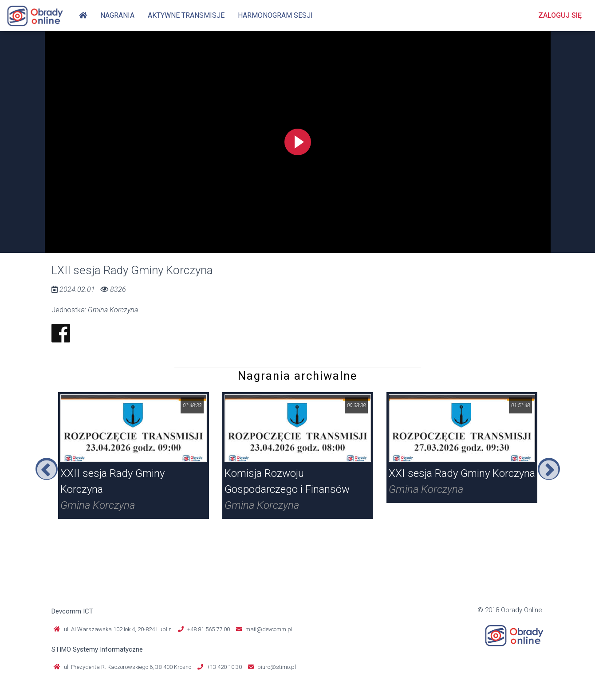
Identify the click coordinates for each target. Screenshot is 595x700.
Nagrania (117, 15)
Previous (47, 469)
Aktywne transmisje (186, 15)
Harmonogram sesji (275, 15)
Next (549, 469)
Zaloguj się (560, 15)
